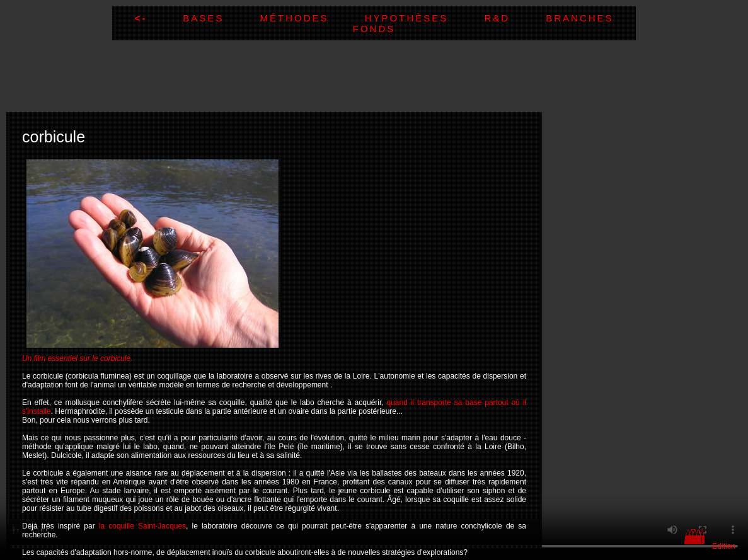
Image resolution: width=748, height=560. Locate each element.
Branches (579, 18)
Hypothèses (425, 18)
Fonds (374, 29)
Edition (724, 546)
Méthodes (313, 18)
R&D (515, 18)
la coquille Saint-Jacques (142, 526)
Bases (221, 18)
